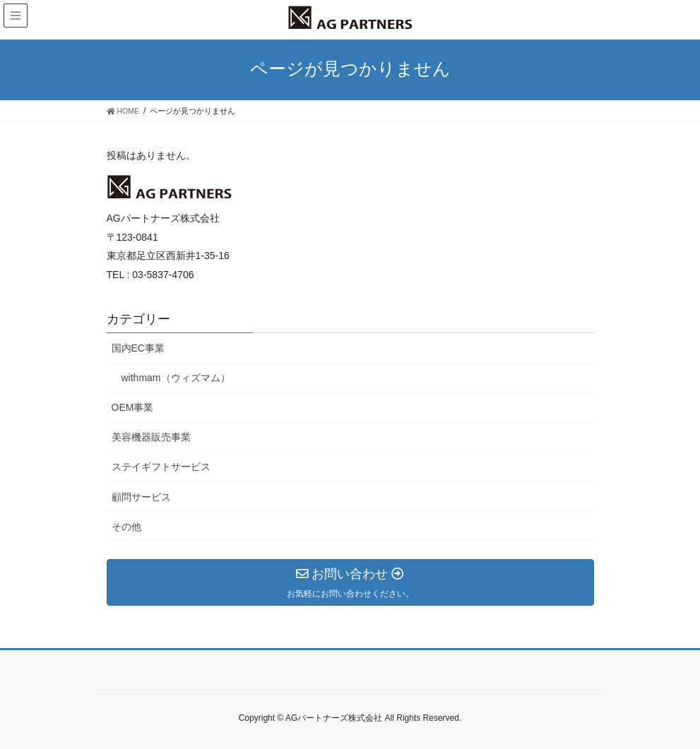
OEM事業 (133, 407)
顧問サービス (141, 497)
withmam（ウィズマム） (176, 378)
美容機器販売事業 (151, 437)
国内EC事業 (138, 348)
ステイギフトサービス (161, 467)
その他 (126, 527)
